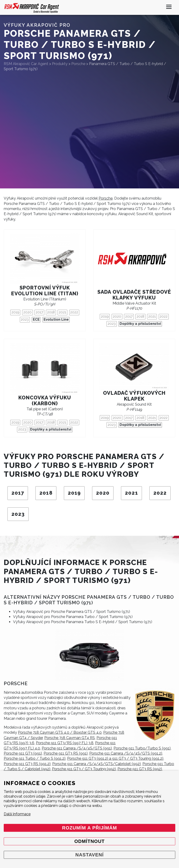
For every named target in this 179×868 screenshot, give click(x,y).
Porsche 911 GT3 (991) (23, 753)
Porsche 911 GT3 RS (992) (140, 769)
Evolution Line (56, 319)
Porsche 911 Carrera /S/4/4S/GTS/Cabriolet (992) (96, 764)
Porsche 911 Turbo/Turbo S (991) (142, 748)
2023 (25, 319)
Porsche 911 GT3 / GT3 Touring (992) (84, 769)
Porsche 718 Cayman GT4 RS (70, 738)
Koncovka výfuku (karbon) (45, 401)
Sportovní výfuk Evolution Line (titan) (45, 291)
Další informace (17, 814)
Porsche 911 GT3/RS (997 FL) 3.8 (65, 743)
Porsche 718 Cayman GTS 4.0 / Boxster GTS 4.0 (60, 732)
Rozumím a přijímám (89, 828)
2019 (15, 312)
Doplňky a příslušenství (140, 324)
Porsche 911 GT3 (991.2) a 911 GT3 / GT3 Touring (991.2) (115, 758)
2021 (62, 312)
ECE (36, 319)
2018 (51, 312)
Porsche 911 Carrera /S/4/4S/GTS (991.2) (126, 753)
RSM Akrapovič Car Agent (26, 64)
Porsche (106, 198)
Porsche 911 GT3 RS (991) (66, 753)
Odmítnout (89, 841)
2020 (28, 312)
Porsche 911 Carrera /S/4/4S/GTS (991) (77, 748)
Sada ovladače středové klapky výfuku (134, 295)
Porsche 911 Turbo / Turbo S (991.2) (35, 758)
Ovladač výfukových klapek (134, 396)
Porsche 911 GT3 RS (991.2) (27, 764)
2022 (74, 312)
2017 (39, 312)
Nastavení (89, 855)
